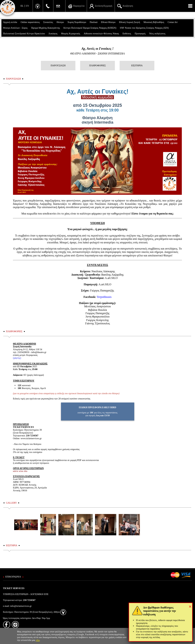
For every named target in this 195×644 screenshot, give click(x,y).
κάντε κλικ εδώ (20, 471)
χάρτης (17, 358)
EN (27, 6)
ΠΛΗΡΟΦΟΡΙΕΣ (98, 65)
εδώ (38, 640)
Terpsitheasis (104, 297)
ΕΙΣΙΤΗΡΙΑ (137, 65)
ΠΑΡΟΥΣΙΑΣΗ (58, 65)
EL (22, 6)
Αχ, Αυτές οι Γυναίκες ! (98, 49)
